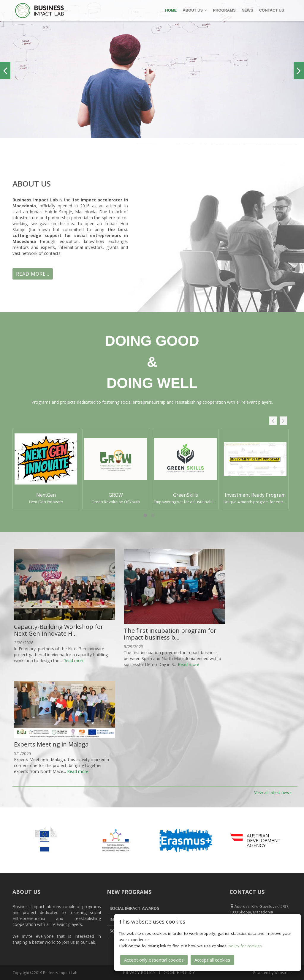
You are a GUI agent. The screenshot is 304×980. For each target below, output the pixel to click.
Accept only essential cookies (154, 954)
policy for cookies (246, 940)
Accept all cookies (212, 954)
